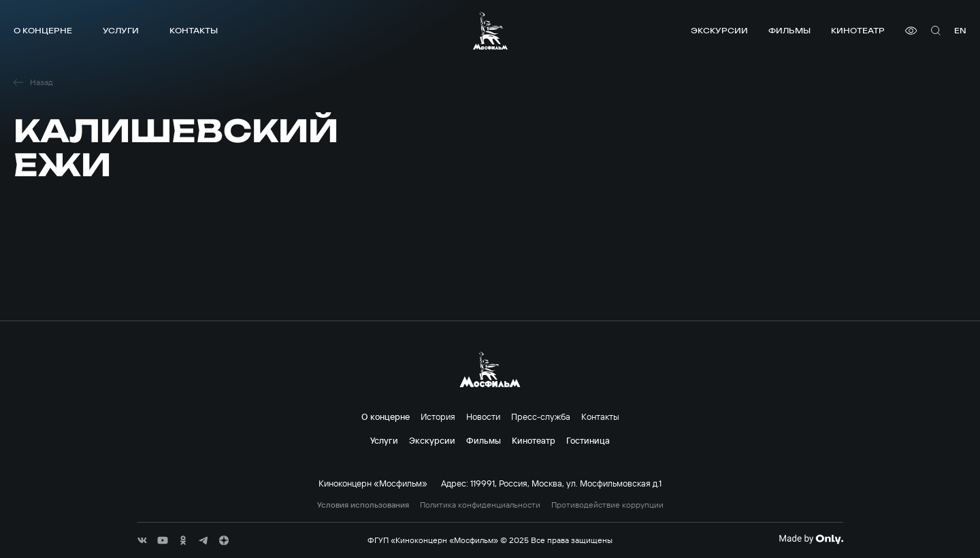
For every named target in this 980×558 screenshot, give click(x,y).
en (960, 30)
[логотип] (490, 31)
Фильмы (789, 30)
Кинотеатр (858, 30)
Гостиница (588, 440)
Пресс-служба (541, 416)
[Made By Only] (811, 539)
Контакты (194, 30)
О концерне (43, 30)
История (438, 416)
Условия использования (363, 505)
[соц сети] (142, 540)
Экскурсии (719, 30)
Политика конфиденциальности (480, 505)
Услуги (121, 30)
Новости (483, 416)
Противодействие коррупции (607, 505)
